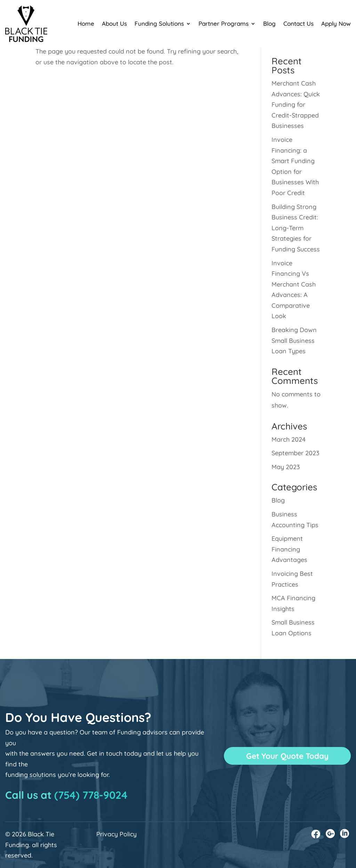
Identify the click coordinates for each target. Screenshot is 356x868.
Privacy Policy (116, 834)
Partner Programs (224, 23)
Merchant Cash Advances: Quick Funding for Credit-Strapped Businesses (296, 105)
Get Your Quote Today (288, 756)
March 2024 (289, 439)
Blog (269, 23)
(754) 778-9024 (91, 795)
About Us (114, 23)
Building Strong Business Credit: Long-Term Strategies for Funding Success (296, 228)
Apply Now (336, 23)
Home (86, 23)
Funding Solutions (159, 23)
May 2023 (286, 467)
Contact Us (298, 23)
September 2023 (296, 453)
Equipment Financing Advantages (289, 549)
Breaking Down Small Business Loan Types (294, 340)
